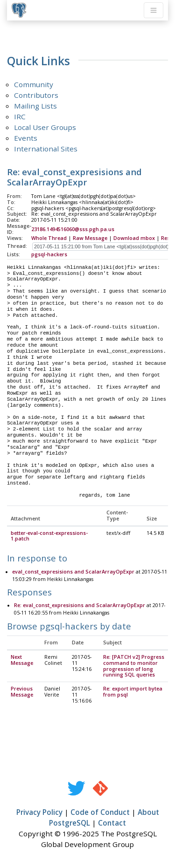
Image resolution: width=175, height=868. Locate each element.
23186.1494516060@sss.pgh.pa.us (73, 229)
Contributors (36, 95)
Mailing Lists (35, 106)
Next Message (22, 660)
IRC (20, 116)
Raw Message (90, 238)
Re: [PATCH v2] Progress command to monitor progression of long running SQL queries (134, 666)
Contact (112, 823)
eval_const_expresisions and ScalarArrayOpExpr (73, 572)
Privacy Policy (39, 813)
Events (26, 138)
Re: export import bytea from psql (133, 692)
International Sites (46, 149)
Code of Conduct (100, 813)
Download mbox (134, 238)
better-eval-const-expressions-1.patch (49, 537)
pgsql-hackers (49, 254)
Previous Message (22, 692)
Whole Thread (49, 238)
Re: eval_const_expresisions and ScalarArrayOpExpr (80, 606)
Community (34, 84)
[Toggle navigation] (154, 10)
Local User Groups (45, 127)
